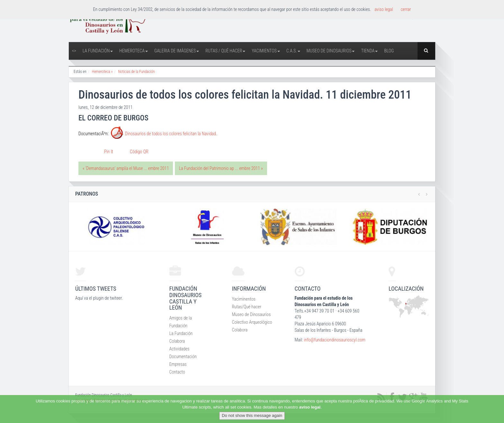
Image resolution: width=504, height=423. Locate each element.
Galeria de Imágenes (177, 51)
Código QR (139, 152)
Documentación (183, 357)
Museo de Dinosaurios (331, 51)
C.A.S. (293, 51)
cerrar (406, 9)
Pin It (109, 152)
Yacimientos (266, 51)
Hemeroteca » (102, 72)
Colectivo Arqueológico (252, 322)
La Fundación (98, 51)
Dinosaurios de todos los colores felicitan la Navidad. (171, 134)
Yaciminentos (244, 299)
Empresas (178, 364)
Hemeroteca (134, 51)
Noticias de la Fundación (136, 72)
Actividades (180, 349)
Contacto (177, 372)
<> (74, 51)
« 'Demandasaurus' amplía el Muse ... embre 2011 (126, 168)
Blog (389, 51)
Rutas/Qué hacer (247, 307)
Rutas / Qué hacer (225, 51)
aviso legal (310, 407)
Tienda (369, 51)
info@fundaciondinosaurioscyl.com (334, 340)
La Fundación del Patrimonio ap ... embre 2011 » (221, 168)
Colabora (177, 341)
